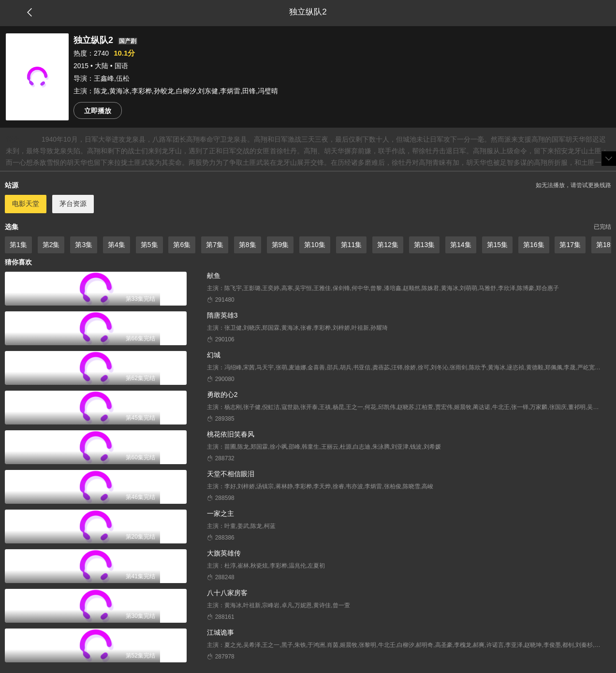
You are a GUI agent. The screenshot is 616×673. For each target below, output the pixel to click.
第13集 (425, 245)
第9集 (280, 245)
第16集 (534, 245)
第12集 (388, 245)
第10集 (315, 245)
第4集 (117, 245)
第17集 (570, 245)
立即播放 (98, 111)
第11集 (352, 245)
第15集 (498, 245)
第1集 (18, 245)
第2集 (51, 245)
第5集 (149, 245)
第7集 (215, 245)
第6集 (182, 245)
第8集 (248, 245)
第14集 (461, 245)
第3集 (84, 245)
